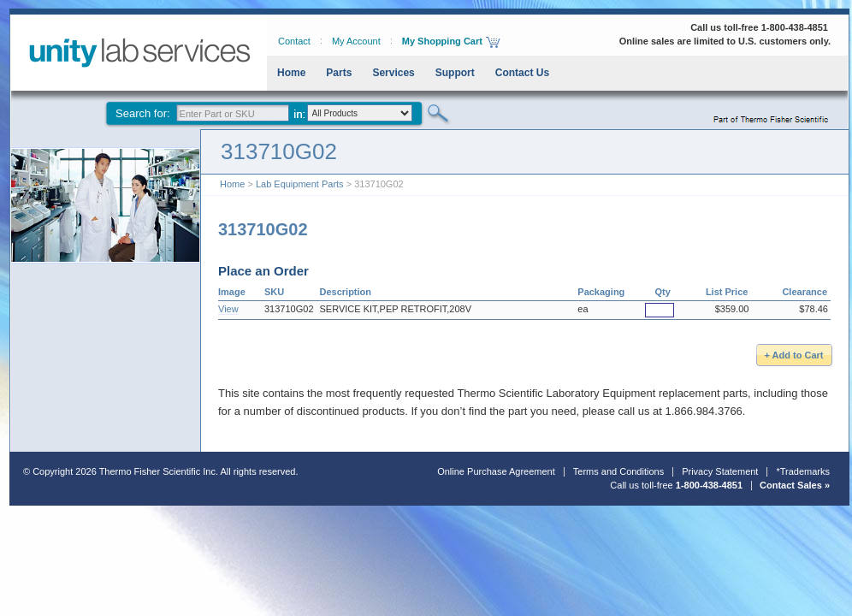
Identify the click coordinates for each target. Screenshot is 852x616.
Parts (339, 73)
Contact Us (522, 73)
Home (291, 73)
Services (393, 73)
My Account (356, 41)
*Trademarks (803, 471)
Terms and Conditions (618, 471)
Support (455, 73)
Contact (294, 41)
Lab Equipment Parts (300, 184)
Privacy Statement (720, 471)
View (228, 309)
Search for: (143, 113)
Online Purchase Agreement (496, 471)
